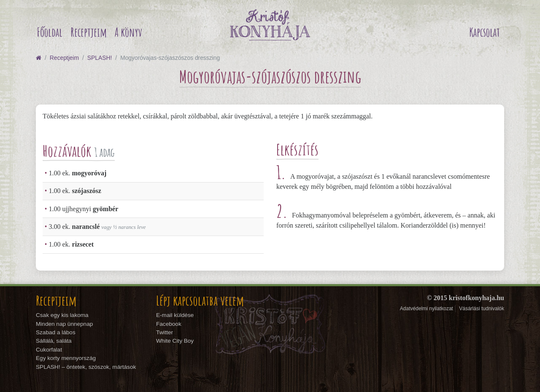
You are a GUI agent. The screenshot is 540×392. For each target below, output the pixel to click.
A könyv (128, 32)
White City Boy (175, 341)
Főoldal (50, 32)
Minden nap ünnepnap (64, 324)
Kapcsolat (485, 32)
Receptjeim (89, 32)
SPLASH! (100, 58)
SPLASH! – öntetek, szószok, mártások (86, 367)
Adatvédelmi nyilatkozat (427, 309)
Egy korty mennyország (66, 358)
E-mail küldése (175, 315)
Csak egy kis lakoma (62, 315)
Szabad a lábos (56, 332)
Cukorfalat (49, 350)
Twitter (165, 332)
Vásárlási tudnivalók (482, 309)
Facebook (169, 324)
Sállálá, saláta (54, 341)
